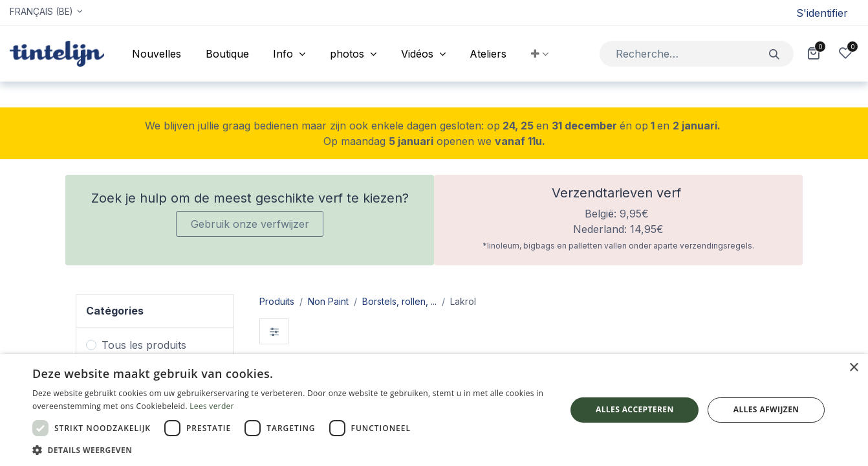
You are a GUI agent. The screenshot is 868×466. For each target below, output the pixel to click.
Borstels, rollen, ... (399, 301)
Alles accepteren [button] (635, 409)
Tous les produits (144, 345)
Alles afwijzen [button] (766, 409)
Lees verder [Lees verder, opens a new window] (212, 406)
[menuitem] (157, 54)
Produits (277, 301)
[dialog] (434, 410)
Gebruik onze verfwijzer (250, 224)
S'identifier (822, 13)
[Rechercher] (775, 53)
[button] (540, 54)
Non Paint (328, 301)
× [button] (853, 368)
